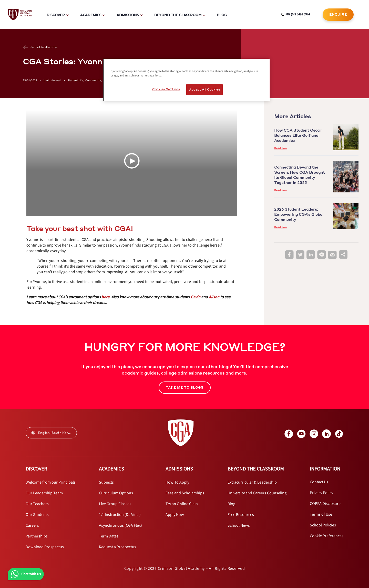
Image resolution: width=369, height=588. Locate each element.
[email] (332, 255)
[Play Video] (132, 161)
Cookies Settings (166, 89)
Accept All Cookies (204, 89)
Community (94, 80)
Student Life (76, 80)
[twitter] (300, 255)
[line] (322, 255)
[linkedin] (311, 255)
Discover (56, 15)
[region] (186, 80)
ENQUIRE (338, 14)
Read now (281, 148)
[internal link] (338, 15)
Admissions (128, 15)
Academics (91, 15)
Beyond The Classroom (178, 15)
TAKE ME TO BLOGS (185, 388)
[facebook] (289, 255)
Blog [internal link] (222, 15)
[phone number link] (296, 15)
